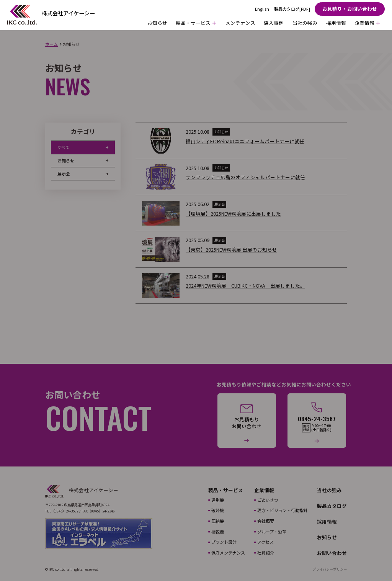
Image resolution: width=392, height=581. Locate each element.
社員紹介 (266, 553)
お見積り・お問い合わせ (350, 9)
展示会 (64, 173)
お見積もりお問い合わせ (247, 423)
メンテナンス (240, 23)
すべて (64, 147)
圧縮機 (218, 521)
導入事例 (274, 23)
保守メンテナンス (228, 553)
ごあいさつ (268, 500)
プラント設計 (224, 542)
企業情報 (264, 490)
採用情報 (336, 23)
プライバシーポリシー (330, 569)
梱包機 (218, 532)
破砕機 (218, 510)
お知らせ (157, 23)
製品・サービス (226, 490)
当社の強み (305, 23)
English (262, 9)
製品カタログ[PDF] (292, 9)
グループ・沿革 (272, 532)
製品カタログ (332, 506)
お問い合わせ (332, 553)
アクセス (265, 542)
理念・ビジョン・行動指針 (283, 510)
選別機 (218, 500)
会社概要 (266, 521)
